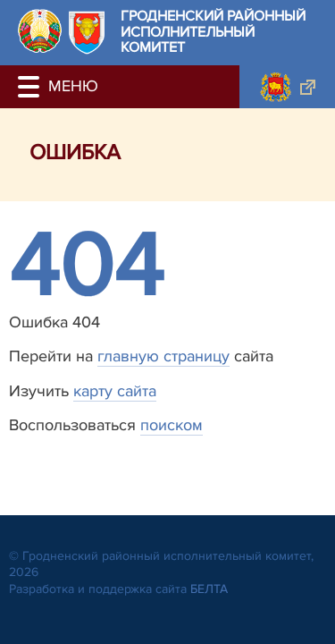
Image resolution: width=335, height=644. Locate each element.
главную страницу (163, 356)
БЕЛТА (209, 589)
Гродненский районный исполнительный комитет (213, 33)
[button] (31, 87)
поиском (172, 425)
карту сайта (115, 391)
